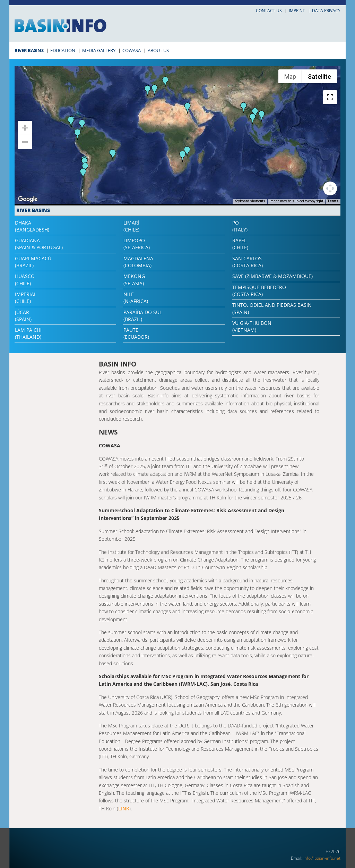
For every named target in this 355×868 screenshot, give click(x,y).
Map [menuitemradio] (290, 77)
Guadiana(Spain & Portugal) (39, 244)
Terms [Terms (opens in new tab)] (333, 201)
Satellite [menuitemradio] (319, 77)
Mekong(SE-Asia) (134, 280)
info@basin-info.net (322, 858)
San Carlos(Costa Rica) (248, 262)
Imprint (297, 11)
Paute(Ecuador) (136, 333)
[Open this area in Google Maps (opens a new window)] (28, 199)
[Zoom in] (25, 128)
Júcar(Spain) (23, 316)
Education (63, 50)
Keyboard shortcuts (250, 201)
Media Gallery (99, 50)
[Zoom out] (25, 142)
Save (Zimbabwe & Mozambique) (272, 276)
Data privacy (326, 11)
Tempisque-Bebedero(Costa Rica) (259, 291)
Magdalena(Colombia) (138, 262)
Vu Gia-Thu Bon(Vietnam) (252, 326)
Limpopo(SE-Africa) (137, 244)
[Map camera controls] (330, 188)
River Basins (29, 50)
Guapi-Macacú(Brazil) (33, 262)
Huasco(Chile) (25, 280)
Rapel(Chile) (240, 244)
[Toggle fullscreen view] (330, 97)
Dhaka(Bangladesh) (32, 226)
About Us (158, 50)
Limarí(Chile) (131, 226)
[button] (244, 108)
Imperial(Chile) (26, 298)
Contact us (269, 11)
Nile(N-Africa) (136, 298)
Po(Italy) (240, 226)
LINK (124, 808)
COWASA (132, 50)
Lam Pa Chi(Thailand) (28, 333)
